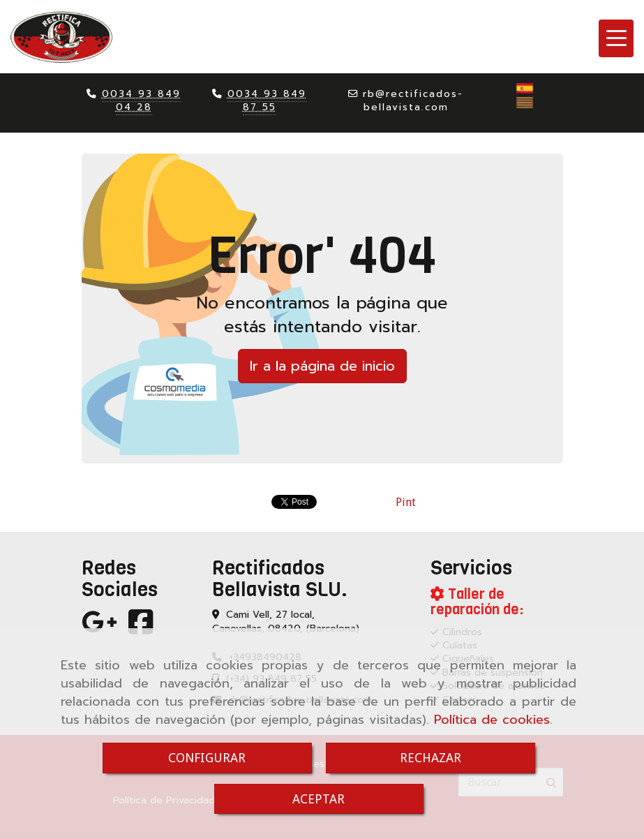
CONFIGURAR (207, 758)
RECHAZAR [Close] (430, 758)
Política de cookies (492, 720)
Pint (406, 502)
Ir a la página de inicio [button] (322, 366)
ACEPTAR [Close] (319, 799)
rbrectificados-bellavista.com (413, 101)
